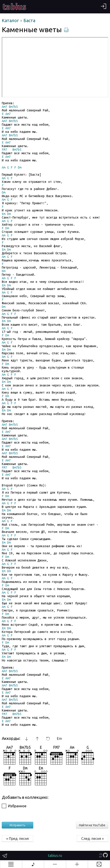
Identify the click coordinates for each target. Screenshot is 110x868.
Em (59, 739)
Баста (29, 20)
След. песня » (92, 839)
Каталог (11, 20)
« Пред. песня (18, 839)
